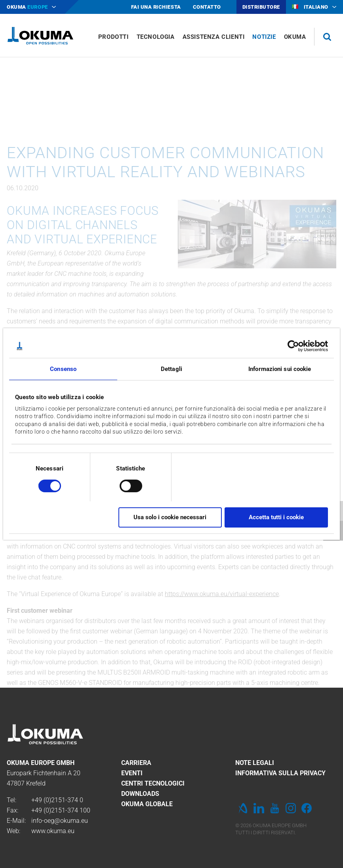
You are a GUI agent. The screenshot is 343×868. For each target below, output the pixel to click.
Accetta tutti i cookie (276, 517)
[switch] (125, 485)
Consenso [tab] (63, 369)
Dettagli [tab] (171, 369)
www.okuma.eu (53, 831)
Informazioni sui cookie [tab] (280, 369)
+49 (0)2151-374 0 (57, 800)
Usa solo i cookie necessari (170, 517)
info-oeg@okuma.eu (60, 821)
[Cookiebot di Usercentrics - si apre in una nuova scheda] (293, 346)
